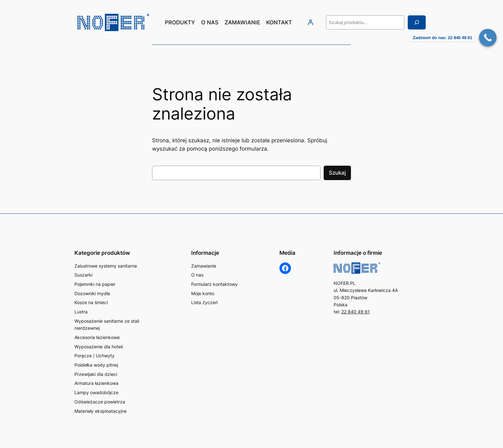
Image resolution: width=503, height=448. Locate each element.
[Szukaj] (417, 22)
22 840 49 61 (356, 312)
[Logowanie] (310, 22)
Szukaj (337, 173)
